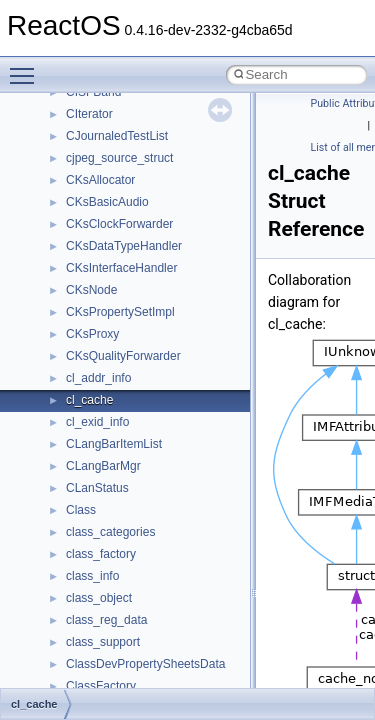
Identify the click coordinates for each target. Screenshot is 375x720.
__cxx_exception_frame (129, 380)
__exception (98, 622)
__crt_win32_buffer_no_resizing (151, 314)
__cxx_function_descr (124, 424)
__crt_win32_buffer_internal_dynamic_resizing (189, 292)
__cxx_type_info (109, 446)
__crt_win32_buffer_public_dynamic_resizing (185, 336)
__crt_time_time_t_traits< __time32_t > (170, 160)
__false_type (100, 666)
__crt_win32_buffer (117, 226)
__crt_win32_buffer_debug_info (150, 248)
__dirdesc (92, 556)
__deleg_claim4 (108, 512)
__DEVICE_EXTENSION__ (139, 534)
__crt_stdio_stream (117, 94)
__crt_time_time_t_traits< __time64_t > (170, 182)
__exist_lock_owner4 (122, 644)
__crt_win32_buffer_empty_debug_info (169, 270)
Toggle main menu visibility (27, 67)
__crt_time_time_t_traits (130, 138)
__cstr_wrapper (107, 358)
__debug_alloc (105, 490)
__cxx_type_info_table (125, 468)
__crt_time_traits (110, 204)
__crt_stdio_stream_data (132, 116)
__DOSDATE (101, 578)
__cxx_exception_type (125, 402)
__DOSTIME (100, 600)
